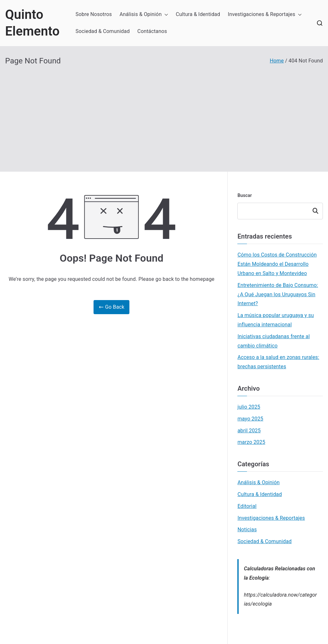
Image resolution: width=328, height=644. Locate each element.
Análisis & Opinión (144, 15)
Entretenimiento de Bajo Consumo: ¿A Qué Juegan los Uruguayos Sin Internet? (278, 294)
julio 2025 (249, 407)
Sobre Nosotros (94, 14)
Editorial (247, 506)
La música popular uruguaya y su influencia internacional (275, 320)
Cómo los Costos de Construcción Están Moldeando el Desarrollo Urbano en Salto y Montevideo (277, 264)
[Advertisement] (164, 114)
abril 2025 (249, 431)
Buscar (245, 195)
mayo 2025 (250, 419)
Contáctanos (152, 31)
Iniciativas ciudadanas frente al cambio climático (274, 341)
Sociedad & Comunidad (103, 31)
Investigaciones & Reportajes (265, 15)
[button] (165, 15)
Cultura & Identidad (198, 14)
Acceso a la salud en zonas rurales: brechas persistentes (278, 362)
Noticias (247, 530)
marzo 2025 (251, 442)
